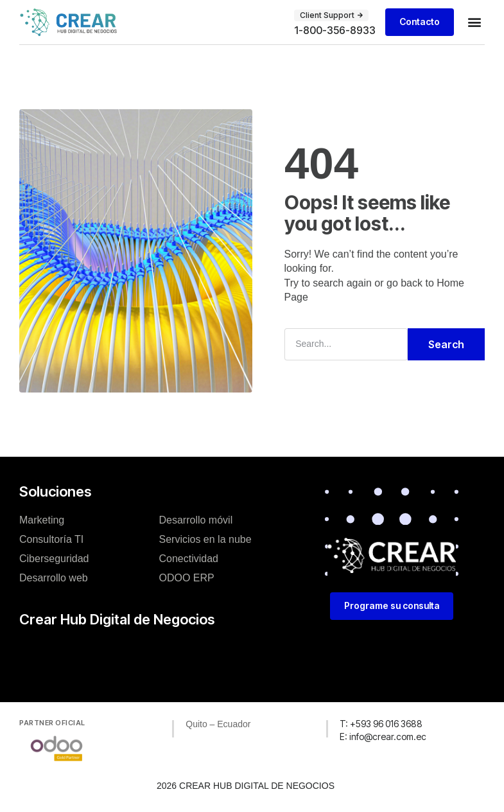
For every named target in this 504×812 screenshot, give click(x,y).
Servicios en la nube (205, 539)
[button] (474, 22)
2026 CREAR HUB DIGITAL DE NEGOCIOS (246, 786)
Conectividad (189, 558)
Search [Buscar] (446, 344)
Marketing (42, 519)
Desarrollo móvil (196, 519)
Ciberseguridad (54, 558)
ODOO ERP (187, 577)
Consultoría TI (51, 539)
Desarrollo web (54, 577)
